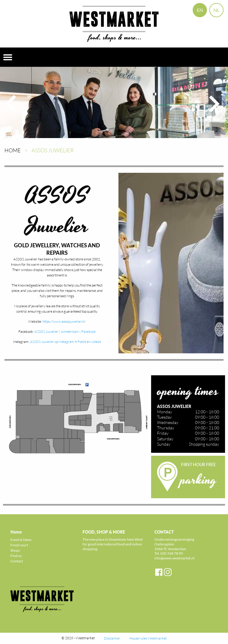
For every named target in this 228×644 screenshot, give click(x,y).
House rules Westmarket (148, 638)
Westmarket (85, 638)
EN (200, 10)
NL (216, 10)
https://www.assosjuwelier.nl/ (64, 321)
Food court (19, 545)
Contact (17, 561)
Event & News (21, 540)
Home (13, 150)
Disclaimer (112, 638)
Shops (15, 550)
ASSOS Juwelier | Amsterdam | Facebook (65, 332)
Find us (16, 556)
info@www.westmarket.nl (174, 558)
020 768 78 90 (172, 553)
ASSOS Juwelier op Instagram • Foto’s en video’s (65, 342)
